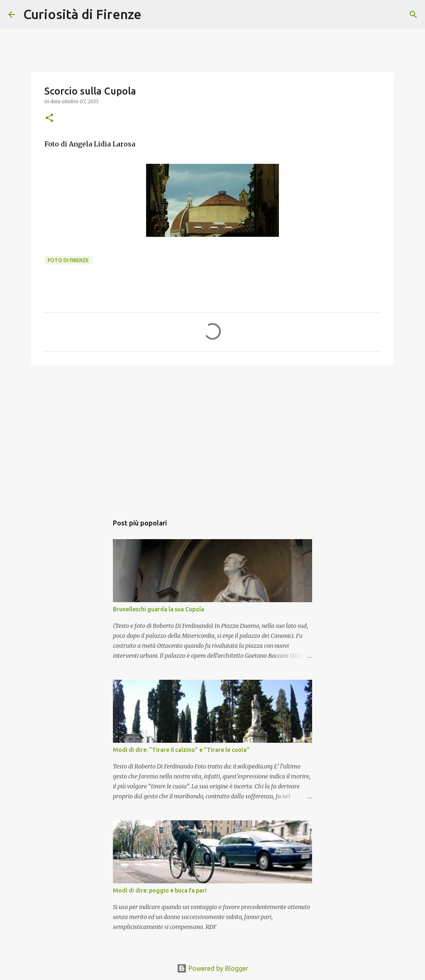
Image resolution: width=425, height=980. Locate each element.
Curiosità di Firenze (82, 14)
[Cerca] (153, 15)
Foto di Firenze (68, 260)
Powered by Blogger (212, 968)
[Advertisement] (212, 435)
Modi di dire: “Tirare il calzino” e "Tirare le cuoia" (181, 750)
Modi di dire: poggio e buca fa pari (160, 890)
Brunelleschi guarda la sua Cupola (159, 609)
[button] (49, 118)
